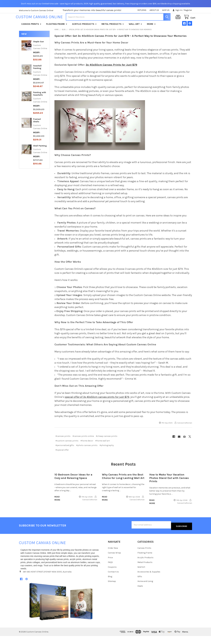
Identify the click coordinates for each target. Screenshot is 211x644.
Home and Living (145, 589)
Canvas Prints (31, 33)
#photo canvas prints (87, 455)
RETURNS (142, 10)
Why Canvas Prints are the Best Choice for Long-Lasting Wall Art (123, 486)
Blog (110, 584)
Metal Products (113, 33)
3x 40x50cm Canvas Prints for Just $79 (111, 74)
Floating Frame (57, 33)
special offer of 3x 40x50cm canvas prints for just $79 (97, 406)
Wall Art (135, 33)
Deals (140, 594)
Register (188, 10)
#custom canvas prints (67, 450)
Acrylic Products (84, 33)
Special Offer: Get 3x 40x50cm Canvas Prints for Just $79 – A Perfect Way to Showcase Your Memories (121, 45)
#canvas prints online (83, 446)
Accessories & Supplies (149, 580)
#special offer (62, 459)
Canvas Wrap (114, 561)
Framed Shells (37, 130)
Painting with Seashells (40, 103)
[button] (61, 610)
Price (110, 566)
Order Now (113, 556)
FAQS (110, 570)
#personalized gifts (65, 455)
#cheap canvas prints (107, 446)
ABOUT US (154, 10)
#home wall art (103, 450)
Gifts (140, 584)
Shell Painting (40, 155)
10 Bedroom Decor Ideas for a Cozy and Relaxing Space (73, 486)
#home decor (87, 450)
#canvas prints (63, 446)
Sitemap (112, 589)
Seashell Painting (37, 77)
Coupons (112, 575)
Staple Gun (38, 51)
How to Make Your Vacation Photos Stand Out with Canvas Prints (169, 487)
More (151, 33)
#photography (107, 455)
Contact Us (113, 580)
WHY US (166, 10)
